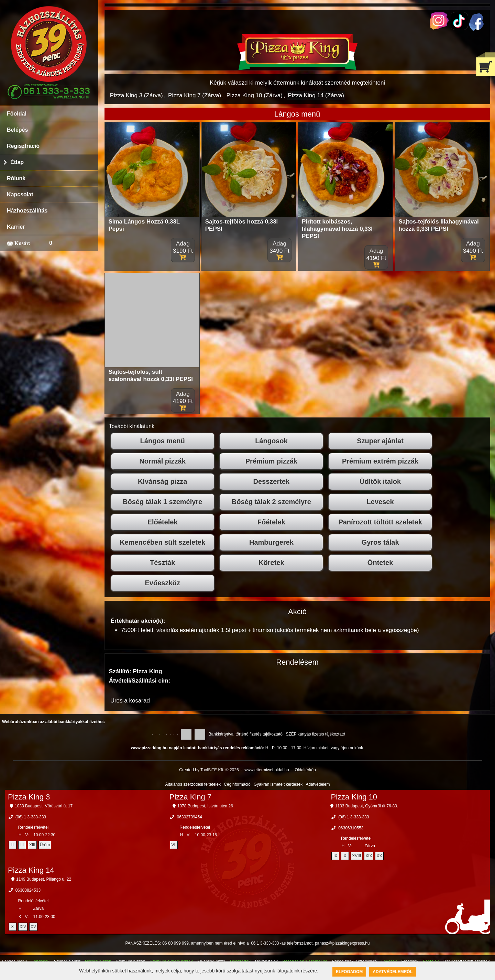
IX (335, 856)
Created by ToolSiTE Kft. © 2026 (209, 770)
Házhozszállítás (27, 211)
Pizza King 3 (29, 797)
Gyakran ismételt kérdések (278, 784)
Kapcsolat (20, 194)
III (22, 845)
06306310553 (351, 828)
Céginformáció (237, 784)
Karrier (16, 227)
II (13, 845)
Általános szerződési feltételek (193, 784)
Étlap (17, 162)
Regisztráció (23, 146)
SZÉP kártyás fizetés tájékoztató (315, 734)
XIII (32, 845)
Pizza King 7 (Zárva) (195, 95)
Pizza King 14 (31, 870)
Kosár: (22, 243)
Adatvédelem (318, 784)
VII (174, 845)
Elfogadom (349, 972)
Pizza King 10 (354, 797)
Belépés (17, 130)
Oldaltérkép (305, 770)
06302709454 (189, 817)
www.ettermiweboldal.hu (267, 770)
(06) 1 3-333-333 (31, 817)
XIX (369, 856)
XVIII (356, 856)
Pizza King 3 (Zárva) (136, 95)
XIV (23, 927)
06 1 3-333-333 (265, 943)
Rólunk (16, 178)
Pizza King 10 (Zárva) (255, 95)
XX (379, 856)
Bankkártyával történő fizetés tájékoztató (246, 734)
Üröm (45, 845)
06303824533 (28, 890)
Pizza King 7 (190, 797)
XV (33, 927)
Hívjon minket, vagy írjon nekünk (333, 748)
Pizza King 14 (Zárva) (316, 95)
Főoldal (17, 114)
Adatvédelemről (393, 972)
